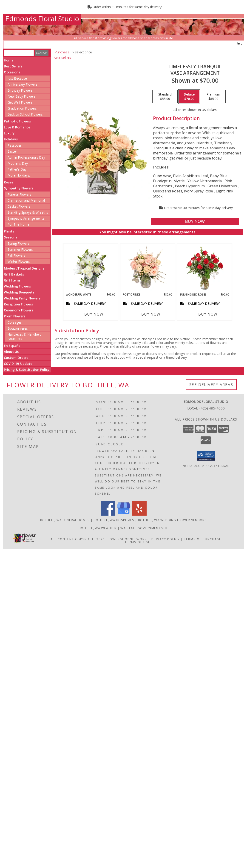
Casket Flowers (19, 206)
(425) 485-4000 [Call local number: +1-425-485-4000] (212, 408)
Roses (9, 182)
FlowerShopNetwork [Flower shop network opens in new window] (126, 539)
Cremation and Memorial (26, 200)
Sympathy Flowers (19, 188)
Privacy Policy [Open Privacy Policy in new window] (166, 539)
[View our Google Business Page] (124, 514)
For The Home (18, 224)
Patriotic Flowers (17, 121)
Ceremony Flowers (18, 310)
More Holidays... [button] (19, 175)
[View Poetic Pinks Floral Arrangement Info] (147, 268)
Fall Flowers (16, 255)
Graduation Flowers (22, 108)
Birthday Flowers (20, 90)
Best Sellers (13, 66)
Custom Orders (16, 358)
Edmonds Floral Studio (42, 19)
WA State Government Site (144, 528)
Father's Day (17, 169)
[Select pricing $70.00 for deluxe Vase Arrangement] (189, 97)
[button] (206, 456)
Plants (9, 231)
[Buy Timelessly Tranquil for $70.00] (195, 222)
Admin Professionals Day (26, 157)
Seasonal (11, 237)
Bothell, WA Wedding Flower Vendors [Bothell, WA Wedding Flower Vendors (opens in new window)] (172, 520)
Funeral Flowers (19, 194)
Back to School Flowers (25, 114)
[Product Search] (19, 53)
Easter (12, 151)
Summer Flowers (20, 249)
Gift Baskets (14, 274)
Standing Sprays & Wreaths (28, 212)
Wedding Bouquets (19, 292)
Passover (14, 145)
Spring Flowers (18, 243)
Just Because (17, 78)
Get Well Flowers (20, 102)
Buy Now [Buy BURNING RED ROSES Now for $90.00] (208, 314)
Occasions (12, 72)
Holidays (11, 139)
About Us (11, 352)
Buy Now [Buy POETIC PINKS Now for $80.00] (151, 314)
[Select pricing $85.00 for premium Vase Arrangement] (213, 97)
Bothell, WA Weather (98, 528)
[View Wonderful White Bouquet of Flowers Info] (90, 268)
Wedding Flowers (17, 286)
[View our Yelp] (139, 514)
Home (9, 60)
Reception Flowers (18, 304)
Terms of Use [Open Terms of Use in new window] (138, 542)
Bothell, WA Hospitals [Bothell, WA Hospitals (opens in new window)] (114, 520)
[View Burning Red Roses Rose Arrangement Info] (204, 268)
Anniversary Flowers (23, 84)
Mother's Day (18, 163)
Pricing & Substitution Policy (27, 370)
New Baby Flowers (22, 96)
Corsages (15, 322)
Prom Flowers (15, 316)
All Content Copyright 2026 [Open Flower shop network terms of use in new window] (78, 539)
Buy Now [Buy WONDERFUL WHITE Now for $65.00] (94, 314)
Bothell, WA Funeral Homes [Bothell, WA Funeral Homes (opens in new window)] (65, 520)
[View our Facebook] (108, 514)
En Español (13, 346)
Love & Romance (17, 127)
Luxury (9, 133)
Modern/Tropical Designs (24, 268)
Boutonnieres (18, 328)
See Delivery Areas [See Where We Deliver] (211, 385)
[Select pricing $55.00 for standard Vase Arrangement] (165, 97)
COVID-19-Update (18, 364)
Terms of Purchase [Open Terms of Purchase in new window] (203, 539)
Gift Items (12, 280)
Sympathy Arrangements (26, 218)
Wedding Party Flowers (22, 298)
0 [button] (240, 44)
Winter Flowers (19, 261)
